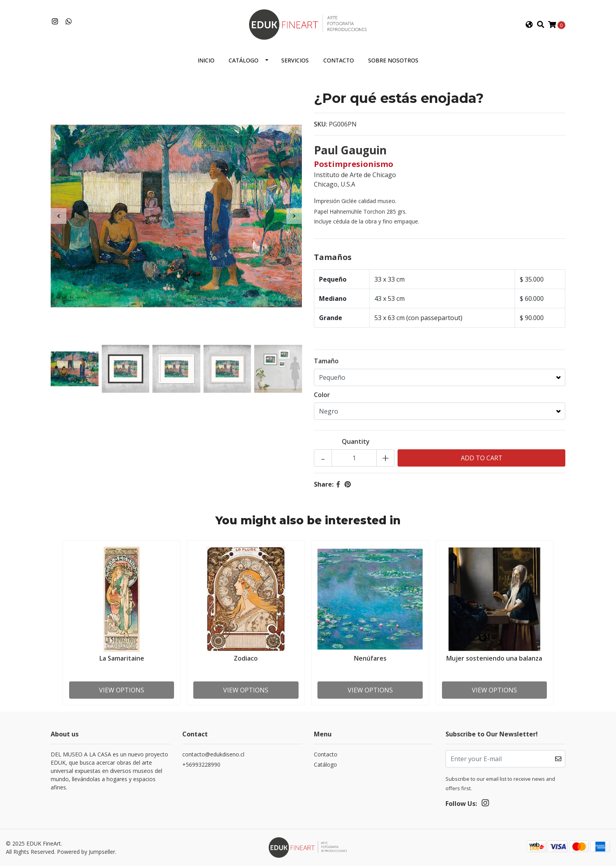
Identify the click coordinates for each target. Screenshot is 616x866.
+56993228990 (201, 764)
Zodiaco (246, 658)
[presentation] (59, 216)
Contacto (339, 60)
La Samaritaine (122, 658)
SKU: (321, 124)
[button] (529, 25)
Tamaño (326, 361)
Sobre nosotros (393, 60)
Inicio (206, 60)
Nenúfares (370, 658)
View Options (122, 690)
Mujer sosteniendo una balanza (494, 658)
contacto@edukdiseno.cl (213, 754)
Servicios (295, 60)
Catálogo (244, 60)
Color (322, 395)
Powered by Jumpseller (86, 852)
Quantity (356, 441)
